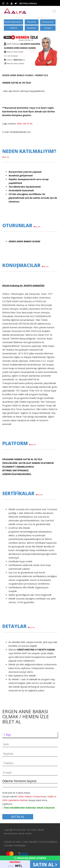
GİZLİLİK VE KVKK (12, 842)
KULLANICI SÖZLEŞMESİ (15, 846)
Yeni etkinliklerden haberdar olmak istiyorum (30, 808)
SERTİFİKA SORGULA (28, 3)
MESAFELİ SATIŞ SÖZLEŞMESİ (43, 842)
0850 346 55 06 (25, 124)
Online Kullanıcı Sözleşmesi (31, 796)
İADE (25, 842)
